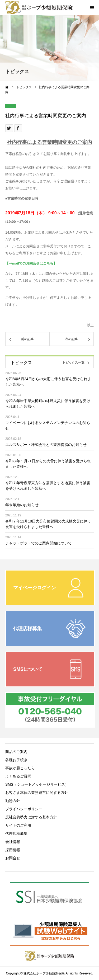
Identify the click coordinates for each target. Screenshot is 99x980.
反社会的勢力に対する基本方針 (31, 817)
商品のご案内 (16, 752)
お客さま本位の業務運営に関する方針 (37, 793)
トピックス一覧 (73, 363)
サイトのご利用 (18, 825)
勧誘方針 (13, 801)
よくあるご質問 (18, 776)
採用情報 (13, 850)
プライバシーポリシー (24, 809)
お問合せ (13, 858)
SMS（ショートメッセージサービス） (37, 784)
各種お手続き (16, 760)
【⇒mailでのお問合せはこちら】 (31, 263)
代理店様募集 (16, 833)
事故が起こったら (20, 768)
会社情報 (13, 842)
